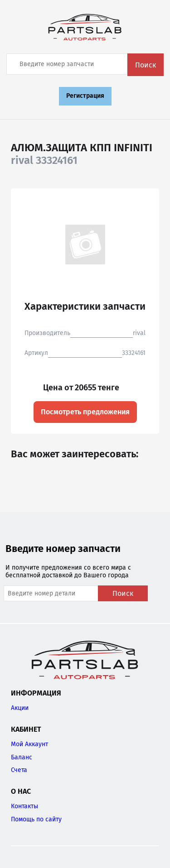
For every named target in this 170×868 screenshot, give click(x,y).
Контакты (24, 806)
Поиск (146, 65)
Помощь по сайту (36, 819)
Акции (20, 708)
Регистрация (85, 96)
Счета (19, 770)
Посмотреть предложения (85, 412)
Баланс (22, 757)
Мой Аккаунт (29, 744)
